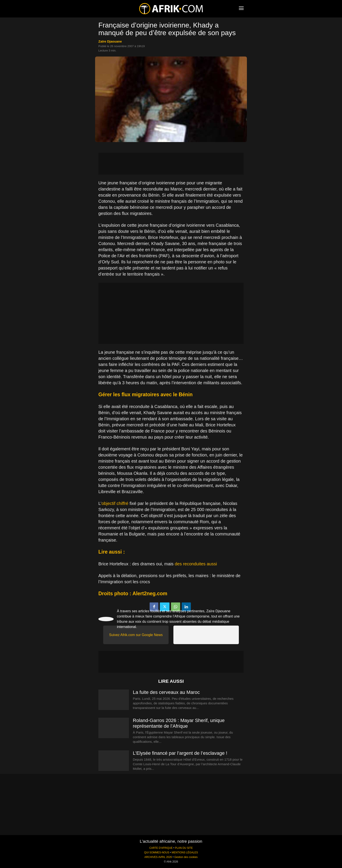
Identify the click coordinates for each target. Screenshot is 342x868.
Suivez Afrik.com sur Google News (136, 635)
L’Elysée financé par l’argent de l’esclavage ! (181, 753)
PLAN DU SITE (184, 848)
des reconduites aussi (196, 564)
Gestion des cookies (186, 857)
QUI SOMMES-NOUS (157, 853)
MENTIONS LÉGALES (185, 853)
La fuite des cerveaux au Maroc (166, 692)
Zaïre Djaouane (110, 41)
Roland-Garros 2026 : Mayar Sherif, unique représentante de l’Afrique (179, 723)
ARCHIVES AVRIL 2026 (158, 857)
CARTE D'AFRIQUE (161, 848)
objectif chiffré (115, 503)
